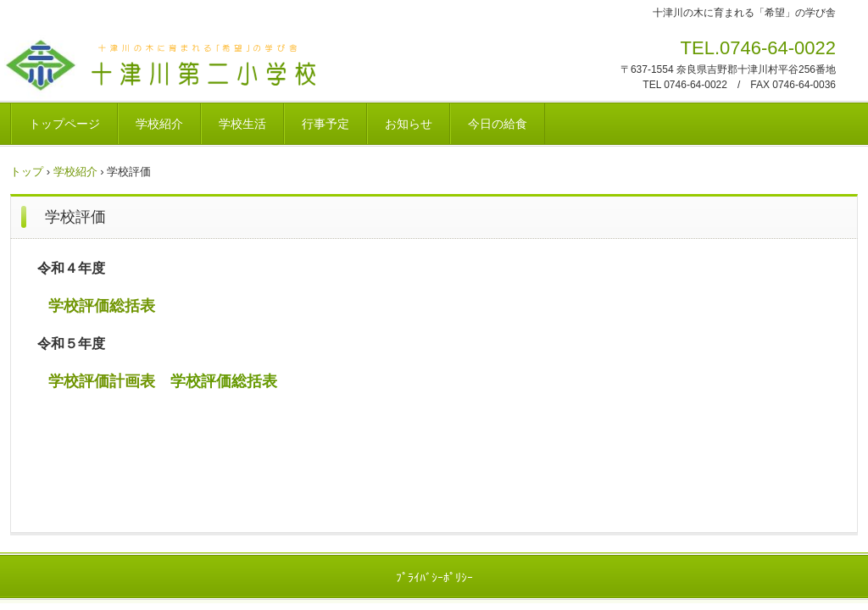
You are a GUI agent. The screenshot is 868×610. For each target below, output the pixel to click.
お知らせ (409, 124)
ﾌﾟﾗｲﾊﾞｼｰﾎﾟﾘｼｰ (434, 578)
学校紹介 (159, 124)
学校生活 (242, 124)
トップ (27, 172)
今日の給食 (498, 124)
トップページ (64, 124)
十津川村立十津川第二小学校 (272, 70)
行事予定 (325, 124)
